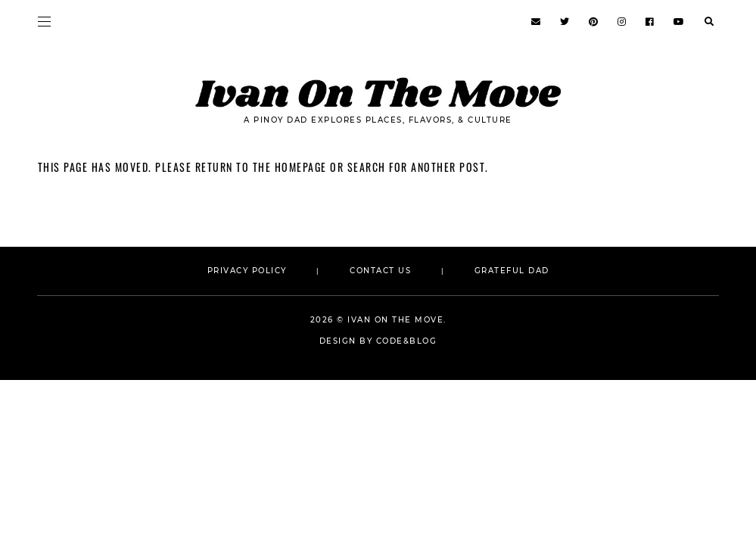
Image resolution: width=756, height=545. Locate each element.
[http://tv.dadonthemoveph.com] (680, 22)
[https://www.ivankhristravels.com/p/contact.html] (537, 22)
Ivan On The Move (395, 320)
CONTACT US (382, 271)
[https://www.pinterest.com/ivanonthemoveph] (594, 22)
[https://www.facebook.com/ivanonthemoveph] (650, 22)
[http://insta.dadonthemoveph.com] (622, 22)
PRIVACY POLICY (247, 271)
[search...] (709, 21)
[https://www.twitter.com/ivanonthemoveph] (565, 22)
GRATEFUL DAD (512, 271)
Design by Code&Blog (378, 341)
